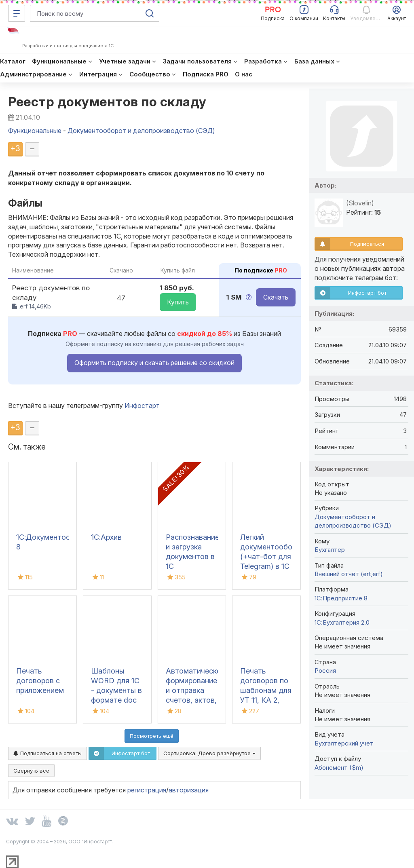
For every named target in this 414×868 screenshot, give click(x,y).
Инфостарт (142, 405)
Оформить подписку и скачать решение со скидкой (154, 363)
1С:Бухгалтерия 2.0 (342, 622)
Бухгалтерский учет (344, 743)
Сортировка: (209, 753)
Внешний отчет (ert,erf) (349, 574)
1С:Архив (106, 537)
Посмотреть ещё (152, 736)
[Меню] (17, 13)
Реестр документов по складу (107, 102)
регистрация (147, 790)
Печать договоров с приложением (40, 681)
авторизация (189, 790)
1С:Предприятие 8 (341, 598)
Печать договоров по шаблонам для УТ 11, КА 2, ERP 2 (266, 690)
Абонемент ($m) (339, 768)
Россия (325, 671)
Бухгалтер (330, 550)
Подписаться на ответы (48, 753)
